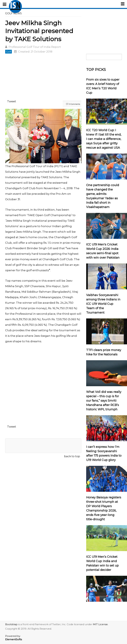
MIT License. (101, 624)
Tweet (12, 101)
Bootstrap (11, 624)
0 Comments (75, 104)
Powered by (14, 638)
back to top (72, 456)
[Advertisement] (43, 77)
